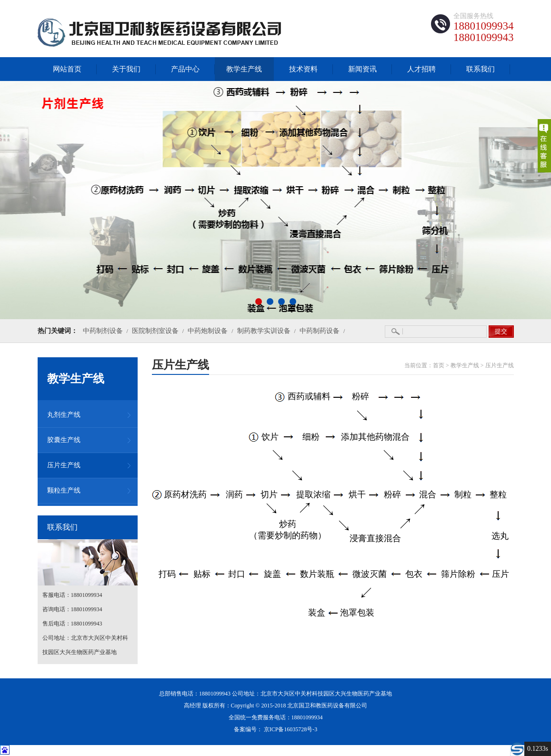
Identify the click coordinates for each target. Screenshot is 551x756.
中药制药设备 (320, 331)
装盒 (317, 613)
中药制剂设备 (103, 331)
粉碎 (361, 396)
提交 (501, 331)
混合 (428, 494)
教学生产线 (244, 69)
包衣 (414, 574)
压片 (501, 574)
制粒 (463, 494)
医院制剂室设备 (155, 331)
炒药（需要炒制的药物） (288, 524)
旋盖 (272, 574)
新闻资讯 (362, 69)
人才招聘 (421, 69)
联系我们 (481, 69)
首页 (439, 365)
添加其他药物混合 (375, 437)
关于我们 (126, 69)
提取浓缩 (313, 494)
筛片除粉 (458, 574)
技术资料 (303, 69)
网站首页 (67, 69)
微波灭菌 (370, 574)
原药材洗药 (185, 494)
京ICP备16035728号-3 (291, 729)
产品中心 (185, 69)
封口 (237, 574)
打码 (167, 574)
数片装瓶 (317, 574)
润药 (234, 494)
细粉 (311, 437)
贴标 (202, 574)
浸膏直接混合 (375, 538)
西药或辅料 (309, 396)
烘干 (357, 494)
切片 (269, 494)
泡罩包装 (357, 613)
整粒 (498, 494)
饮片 (270, 437)
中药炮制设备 (208, 331)
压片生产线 (500, 365)
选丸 (500, 536)
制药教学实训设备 (264, 331)
